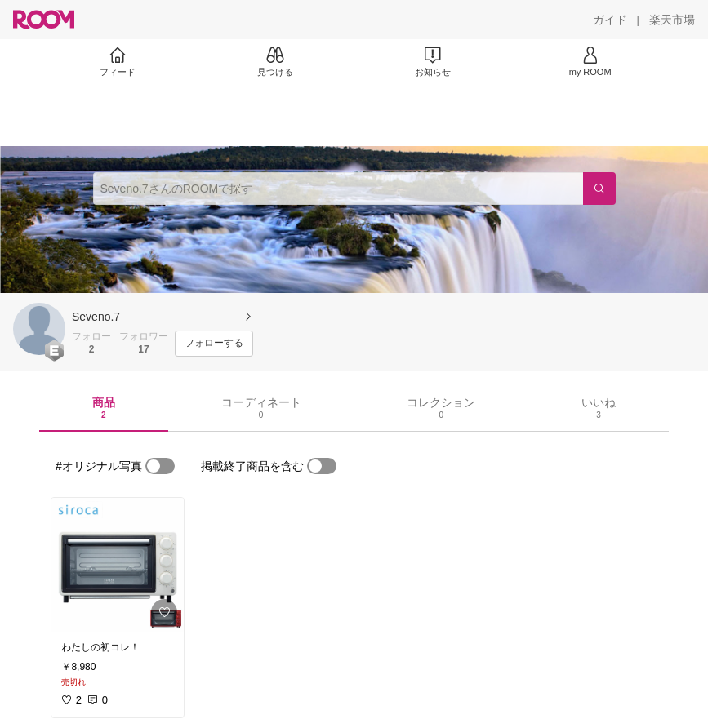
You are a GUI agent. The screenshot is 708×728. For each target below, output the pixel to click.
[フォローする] (214, 344)
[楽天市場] (672, 20)
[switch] (160, 466)
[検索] (599, 189)
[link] (118, 565)
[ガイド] (610, 20)
